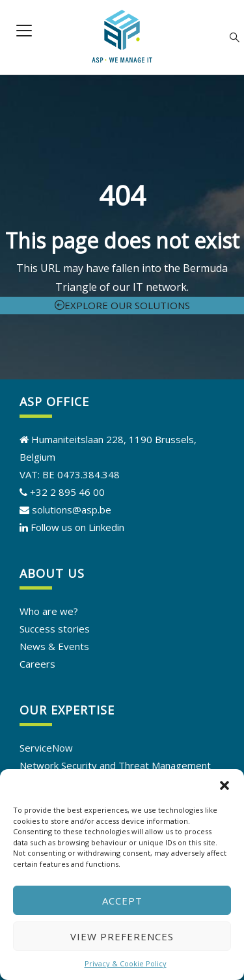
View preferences (122, 936)
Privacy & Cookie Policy (126, 963)
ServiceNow (46, 748)
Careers (37, 664)
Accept (122, 901)
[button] (224, 785)
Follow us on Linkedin (77, 527)
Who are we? (49, 611)
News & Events (54, 646)
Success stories (55, 629)
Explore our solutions (122, 305)
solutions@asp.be (65, 510)
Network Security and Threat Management (115, 765)
